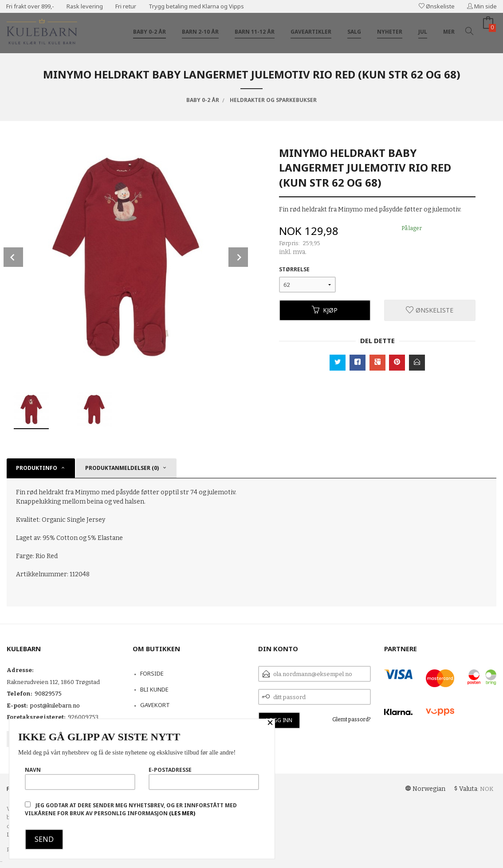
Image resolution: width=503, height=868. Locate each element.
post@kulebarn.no (55, 706)
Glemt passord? (352, 719)
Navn (80, 778)
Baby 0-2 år (149, 32)
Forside (152, 673)
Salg (354, 32)
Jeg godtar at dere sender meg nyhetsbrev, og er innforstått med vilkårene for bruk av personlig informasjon (131, 809)
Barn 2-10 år (200, 32)
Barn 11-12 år (255, 32)
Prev (13, 257)
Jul (423, 32)
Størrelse (294, 269)
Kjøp (325, 310)
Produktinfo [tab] (37, 468)
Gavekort (155, 705)
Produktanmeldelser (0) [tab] (122, 468)
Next (238, 257)
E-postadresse (204, 778)
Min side (482, 6)
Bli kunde (154, 689)
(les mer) (182, 813)
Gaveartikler (311, 32)
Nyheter (390, 32)
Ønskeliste (437, 6)
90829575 (48, 694)
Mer (449, 32)
